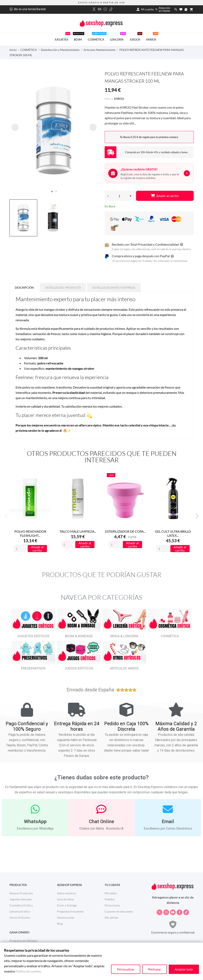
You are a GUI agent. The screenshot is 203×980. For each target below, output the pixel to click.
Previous (7, 516)
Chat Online (101, 821)
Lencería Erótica (20, 911)
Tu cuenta (112, 885)
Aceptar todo (184, 969)
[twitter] (94, 9)
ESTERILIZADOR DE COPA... (125, 532)
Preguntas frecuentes (70, 911)
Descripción (24, 288)
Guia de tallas (65, 899)
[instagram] (105, 9)
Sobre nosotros (67, 893)
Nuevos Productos (21, 893)
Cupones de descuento (119, 911)
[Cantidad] (119, 196)
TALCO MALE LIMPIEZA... (78, 532)
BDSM (79, 37)
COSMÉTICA (97, 37)
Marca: (109, 99)
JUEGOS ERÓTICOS (79, 668)
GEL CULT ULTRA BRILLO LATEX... (173, 534)
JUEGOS (136, 37)
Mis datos (111, 893)
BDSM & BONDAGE (79, 636)
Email (168, 821)
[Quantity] (20, 549)
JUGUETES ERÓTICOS (33, 636)
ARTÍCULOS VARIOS (124, 668)
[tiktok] (111, 9)
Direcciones (112, 905)
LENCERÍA (118, 37)
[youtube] (100, 9)
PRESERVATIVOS (33, 668)
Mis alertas (112, 917)
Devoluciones (66, 917)
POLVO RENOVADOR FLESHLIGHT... (30, 534)
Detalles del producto (63, 288)
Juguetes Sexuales (21, 899)
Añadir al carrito (165, 196)
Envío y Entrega (67, 905)
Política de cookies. (29, 971)
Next (196, 516)
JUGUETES (62, 37)
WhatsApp (35, 821)
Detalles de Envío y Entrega (114, 288)
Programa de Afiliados (23, 941)
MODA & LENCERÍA (124, 636)
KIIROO (119, 99)
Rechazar (155, 969)
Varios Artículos (20, 917)
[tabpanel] (54, 131)
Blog (60, 924)
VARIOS (152, 37)
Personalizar (126, 969)
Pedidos (110, 899)
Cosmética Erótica (21, 905)
